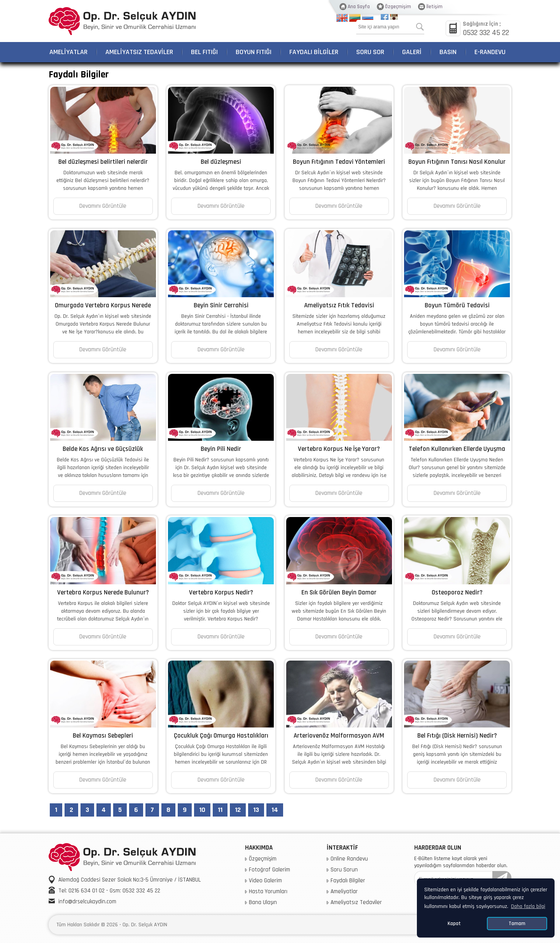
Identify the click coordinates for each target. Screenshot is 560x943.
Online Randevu (349, 859)
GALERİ (412, 52)
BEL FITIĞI (204, 52)
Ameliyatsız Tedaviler (356, 903)
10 (202, 810)
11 (220, 810)
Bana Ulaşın (263, 903)
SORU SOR (370, 52)
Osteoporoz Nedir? (457, 592)
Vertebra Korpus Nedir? (221, 592)
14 (275, 810)
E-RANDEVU (490, 52)
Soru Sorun (344, 870)
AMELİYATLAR (68, 52)
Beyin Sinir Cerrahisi (221, 305)
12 (238, 810)
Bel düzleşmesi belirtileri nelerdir (103, 162)
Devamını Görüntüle (103, 206)
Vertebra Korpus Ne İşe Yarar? (339, 449)
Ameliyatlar (344, 892)
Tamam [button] (517, 924)
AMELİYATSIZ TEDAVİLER (139, 52)
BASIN (448, 52)
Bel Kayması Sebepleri (103, 736)
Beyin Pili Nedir (221, 449)
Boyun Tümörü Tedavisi (457, 305)
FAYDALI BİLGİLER (314, 52)
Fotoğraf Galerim (269, 870)
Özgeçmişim (398, 7)
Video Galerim (265, 881)
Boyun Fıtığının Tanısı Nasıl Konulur (457, 162)
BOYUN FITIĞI (254, 52)
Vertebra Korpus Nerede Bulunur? (103, 592)
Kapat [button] (454, 924)
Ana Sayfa (359, 7)
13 (256, 810)
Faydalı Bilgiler (348, 881)
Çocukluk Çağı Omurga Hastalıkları (221, 736)
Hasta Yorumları (268, 892)
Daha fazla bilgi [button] (528, 906)
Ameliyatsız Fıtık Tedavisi (339, 305)
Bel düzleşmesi (221, 162)
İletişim (434, 7)
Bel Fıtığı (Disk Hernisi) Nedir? (457, 736)
